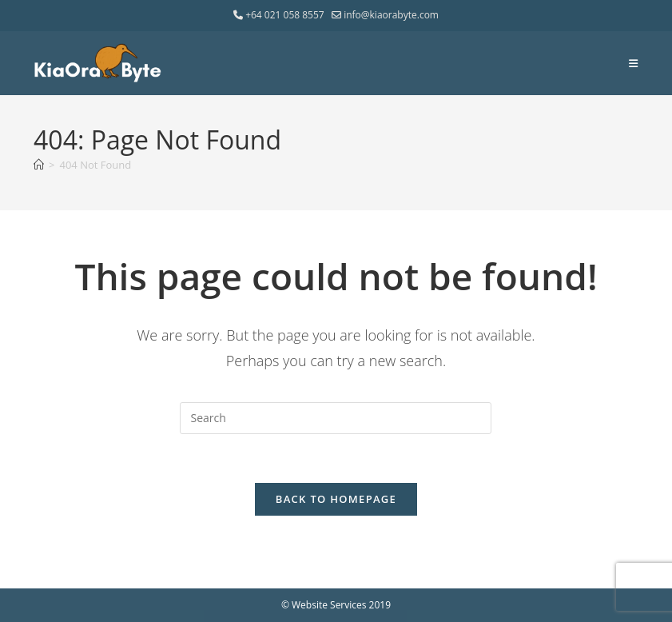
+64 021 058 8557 (280, 15)
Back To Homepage (336, 499)
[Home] (39, 165)
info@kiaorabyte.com (385, 15)
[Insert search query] (336, 418)
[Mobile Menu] (634, 63)
